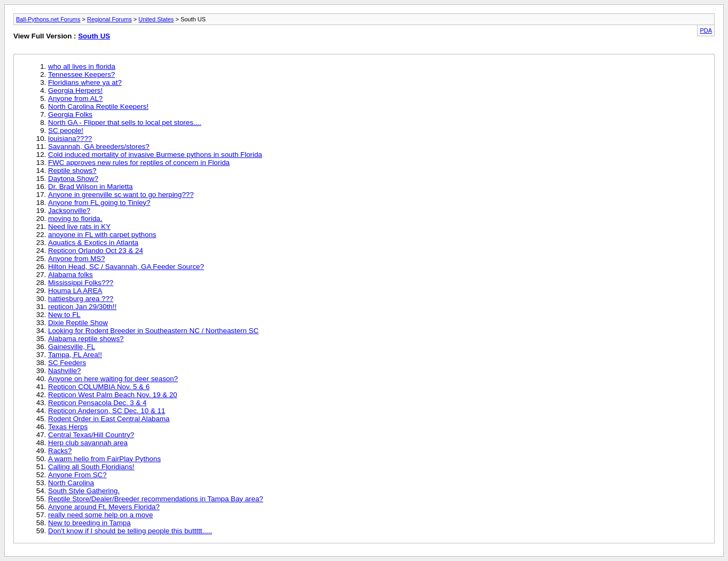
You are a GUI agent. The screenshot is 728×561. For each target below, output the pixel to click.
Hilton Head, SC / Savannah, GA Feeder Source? (126, 267)
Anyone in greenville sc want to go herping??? (121, 195)
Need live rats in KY (79, 227)
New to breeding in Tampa (89, 523)
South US (94, 36)
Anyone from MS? (77, 259)
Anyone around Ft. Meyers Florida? (104, 507)
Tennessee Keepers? (81, 74)
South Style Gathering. (84, 491)
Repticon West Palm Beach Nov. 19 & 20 (113, 395)
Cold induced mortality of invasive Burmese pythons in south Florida (155, 155)
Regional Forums (109, 19)
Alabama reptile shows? (86, 339)
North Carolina (71, 483)
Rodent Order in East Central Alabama (109, 419)
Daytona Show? (73, 179)
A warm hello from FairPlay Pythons (104, 459)
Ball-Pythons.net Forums (48, 19)
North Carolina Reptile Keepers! (98, 106)
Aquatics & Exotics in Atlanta (93, 243)
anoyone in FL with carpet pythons (102, 235)
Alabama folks (71, 275)
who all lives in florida (82, 66)
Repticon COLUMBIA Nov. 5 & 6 (99, 387)
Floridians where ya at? (85, 82)
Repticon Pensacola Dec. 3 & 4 (97, 403)
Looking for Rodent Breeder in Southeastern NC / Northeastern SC (153, 331)
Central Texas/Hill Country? (91, 435)
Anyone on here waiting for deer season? (113, 379)
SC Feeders (67, 363)
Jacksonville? (69, 211)
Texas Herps (68, 427)
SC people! (66, 131)
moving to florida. (75, 219)
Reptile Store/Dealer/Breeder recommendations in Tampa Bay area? (156, 499)
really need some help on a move (100, 515)
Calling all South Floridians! (91, 467)
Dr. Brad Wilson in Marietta (91, 187)
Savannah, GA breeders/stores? (99, 147)
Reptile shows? (72, 171)
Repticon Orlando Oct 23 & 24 (96, 251)
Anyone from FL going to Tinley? (99, 203)
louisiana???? (70, 139)
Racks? (60, 451)
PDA (706, 30)
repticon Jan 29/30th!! (82, 307)
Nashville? (65, 371)
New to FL (64, 315)
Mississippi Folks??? (81, 283)
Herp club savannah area (88, 443)
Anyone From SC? (77, 475)
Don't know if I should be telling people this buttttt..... (130, 531)
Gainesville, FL (72, 347)
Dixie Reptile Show (78, 323)
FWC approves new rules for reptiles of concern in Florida (139, 163)
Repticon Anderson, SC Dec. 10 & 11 (107, 411)
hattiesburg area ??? (81, 299)
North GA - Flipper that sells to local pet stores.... (125, 123)
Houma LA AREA (75, 291)
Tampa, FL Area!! (75, 355)
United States (156, 19)
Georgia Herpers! (75, 90)
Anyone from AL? (75, 98)
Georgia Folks (70, 114)
